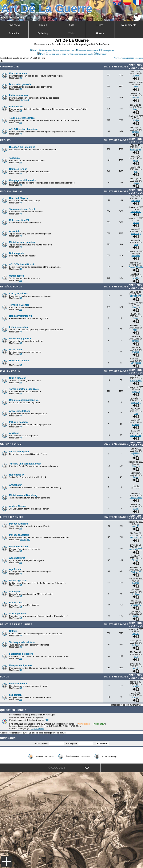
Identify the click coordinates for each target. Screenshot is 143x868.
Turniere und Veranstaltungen (25, 464)
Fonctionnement (18, 684)
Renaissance (16, 603)
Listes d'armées (12, 517)
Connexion (101, 54)
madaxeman (136, 212)
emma (136, 616)
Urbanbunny (136, 605)
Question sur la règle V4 (22, 147)
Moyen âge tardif (18, 581)
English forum (11, 191)
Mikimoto (136, 307)
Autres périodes (18, 614)
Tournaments (129, 25)
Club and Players (18, 198)
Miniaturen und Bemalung (23, 495)
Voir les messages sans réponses (128, 58)
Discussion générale (20, 84)
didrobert (136, 76)
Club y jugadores (18, 294)
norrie (136, 160)
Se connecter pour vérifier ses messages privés (70, 54)
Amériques (15, 592)
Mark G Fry (136, 234)
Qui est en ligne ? (13, 710)
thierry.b (136, 697)
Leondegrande (136, 498)
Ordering (43, 33)
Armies (43, 25)
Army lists (15, 231)
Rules (100, 25)
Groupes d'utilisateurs (87, 50)
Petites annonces (19, 95)
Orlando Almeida (136, 267)
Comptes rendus (18, 169)
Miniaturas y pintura (20, 339)
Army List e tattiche (20, 411)
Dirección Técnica (19, 361)
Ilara (136, 657)
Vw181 (136, 668)
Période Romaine (18, 547)
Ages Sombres (17, 558)
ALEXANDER (136, 296)
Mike (136, 245)
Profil (41, 54)
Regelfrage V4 (17, 475)
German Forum (11, 444)
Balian (136, 477)
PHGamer (136, 256)
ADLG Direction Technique (24, 129)
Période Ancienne (19, 524)
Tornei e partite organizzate (24, 389)
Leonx (136, 109)
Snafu (136, 318)
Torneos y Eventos (19, 305)
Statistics (14, 33)
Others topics (16, 276)
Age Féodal (15, 569)
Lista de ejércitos (18, 327)
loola (136, 87)
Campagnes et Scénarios (23, 180)
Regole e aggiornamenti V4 (24, 400)
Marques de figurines (21, 665)
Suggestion (15, 695)
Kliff (47, 720)
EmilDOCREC (136, 380)
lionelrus (136, 132)
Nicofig (23, 540)
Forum (100, 33)
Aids (71, 25)
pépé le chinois (37, 729)
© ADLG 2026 (57, 768)
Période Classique (19, 535)
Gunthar (24, 100)
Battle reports (17, 253)
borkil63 (136, 594)
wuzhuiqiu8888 (136, 549)
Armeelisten (16, 485)
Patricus (136, 352)
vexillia (136, 278)
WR (136, 171)
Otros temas (16, 350)
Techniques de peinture (22, 642)
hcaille (136, 330)
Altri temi (14, 433)
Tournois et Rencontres (22, 118)
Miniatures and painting (22, 242)
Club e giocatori (18, 378)
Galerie (13, 631)
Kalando (136, 583)
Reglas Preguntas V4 (20, 316)
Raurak (136, 183)
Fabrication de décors (21, 654)
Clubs (71, 33)
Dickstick (136, 560)
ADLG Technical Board (22, 264)
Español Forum (11, 287)
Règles (5, 140)
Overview (14, 25)
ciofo (136, 413)
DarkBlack (136, 201)
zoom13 (136, 98)
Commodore (136, 363)
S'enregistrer (107, 50)
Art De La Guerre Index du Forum (2, 61)
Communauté (10, 67)
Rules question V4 (19, 220)
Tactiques (14, 158)
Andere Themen (18, 506)
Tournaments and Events (23, 209)
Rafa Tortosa (136, 436)
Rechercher (46, 50)
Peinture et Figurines (16, 624)
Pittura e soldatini (19, 422)
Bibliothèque (16, 107)
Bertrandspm (136, 149)
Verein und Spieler (19, 452)
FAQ (34, 50)
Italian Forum (10, 371)
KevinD (136, 223)
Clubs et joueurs (18, 73)
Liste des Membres (64, 50)
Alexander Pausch (136, 454)
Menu (7, 861)
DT (21, 78)
